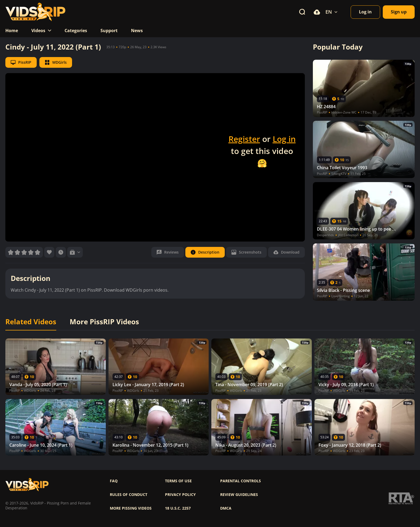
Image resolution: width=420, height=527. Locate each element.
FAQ (114, 481)
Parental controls (241, 481)
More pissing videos (131, 508)
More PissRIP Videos (104, 322)
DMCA (226, 508)
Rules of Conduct (129, 495)
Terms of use (178, 481)
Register (244, 139)
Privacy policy (180, 495)
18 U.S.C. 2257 (178, 508)
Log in (284, 139)
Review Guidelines (239, 495)
